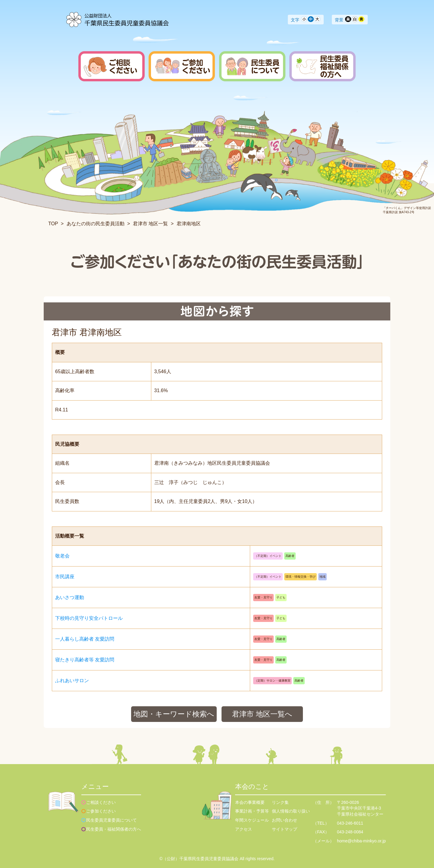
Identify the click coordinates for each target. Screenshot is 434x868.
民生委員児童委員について (112, 820)
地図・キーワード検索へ (174, 714)
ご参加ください (101, 811)
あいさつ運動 (70, 597)
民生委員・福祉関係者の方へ (114, 829)
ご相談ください (101, 802)
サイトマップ (285, 829)
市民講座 (65, 577)
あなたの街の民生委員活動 (96, 224)
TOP (53, 224)
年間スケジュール (252, 820)
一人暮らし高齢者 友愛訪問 (85, 639)
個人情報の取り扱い (291, 811)
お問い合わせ (285, 820)
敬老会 (62, 556)
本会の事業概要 (250, 802)
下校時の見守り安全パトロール (89, 618)
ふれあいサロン (72, 681)
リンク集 (280, 802)
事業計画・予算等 (252, 811)
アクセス (244, 829)
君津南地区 (189, 224)
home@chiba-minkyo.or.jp (361, 841)
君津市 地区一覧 (150, 224)
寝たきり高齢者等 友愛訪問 (85, 660)
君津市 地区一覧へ (262, 714)
